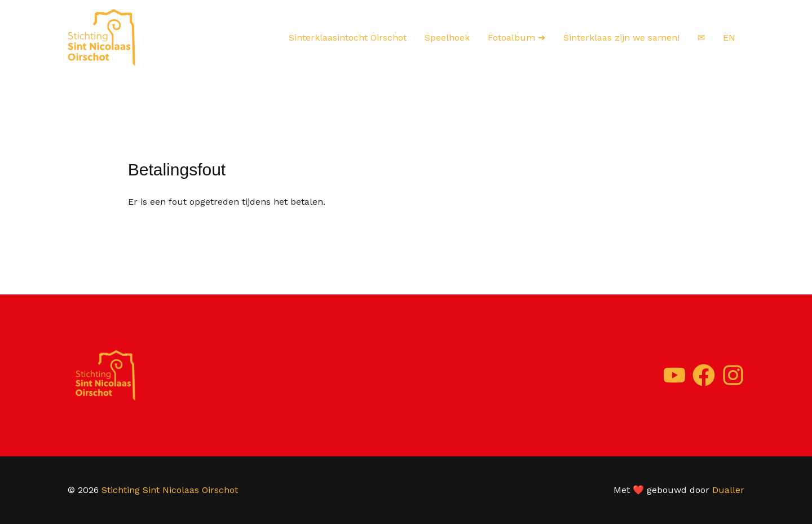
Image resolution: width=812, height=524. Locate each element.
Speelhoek (447, 38)
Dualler (728, 490)
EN (729, 38)
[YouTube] (674, 375)
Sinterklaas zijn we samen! (621, 38)
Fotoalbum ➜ (517, 38)
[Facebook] (704, 375)
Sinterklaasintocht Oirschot (348, 38)
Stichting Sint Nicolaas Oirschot (170, 490)
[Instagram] (733, 375)
